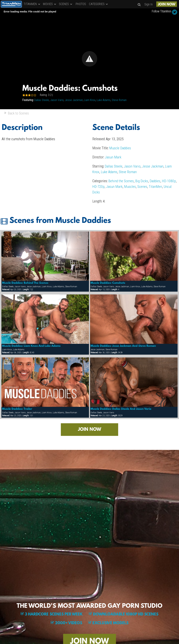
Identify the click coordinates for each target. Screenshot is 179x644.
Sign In (148, 4)
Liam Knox (90, 100)
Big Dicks (142, 181)
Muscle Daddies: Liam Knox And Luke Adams (31, 346)
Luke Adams (104, 100)
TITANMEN (32, 4)
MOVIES (50, 4)
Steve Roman (119, 100)
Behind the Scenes (121, 181)
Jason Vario (57, 100)
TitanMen (155, 187)
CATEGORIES (99, 4)
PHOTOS (81, 4)
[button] (89, 59)
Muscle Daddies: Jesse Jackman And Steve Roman (123, 346)
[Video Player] (89, 59)
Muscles (130, 187)
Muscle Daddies (120, 148)
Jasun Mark (113, 157)
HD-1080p (169, 181)
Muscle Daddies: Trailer (17, 409)
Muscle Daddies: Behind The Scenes (25, 283)
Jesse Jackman (74, 100)
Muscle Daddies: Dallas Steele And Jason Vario (121, 409)
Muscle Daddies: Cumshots (108, 283)
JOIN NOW (167, 5)
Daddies (155, 181)
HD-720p (98, 187)
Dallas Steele (42, 100)
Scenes (142, 187)
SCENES (66, 4)
